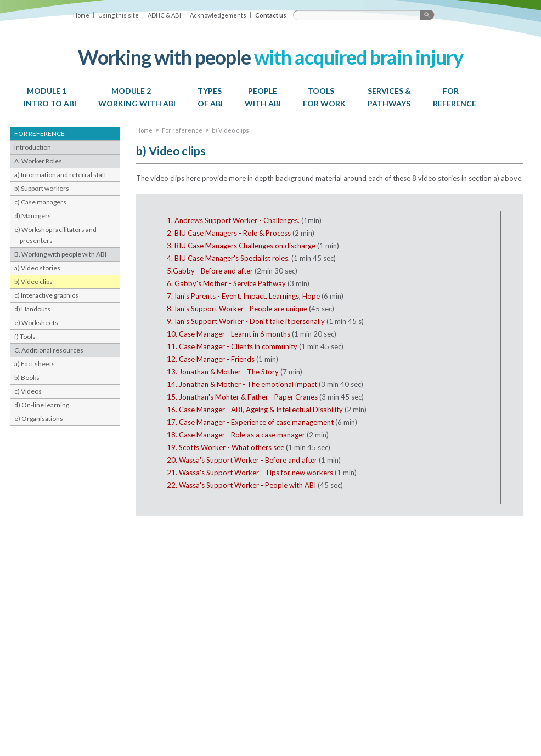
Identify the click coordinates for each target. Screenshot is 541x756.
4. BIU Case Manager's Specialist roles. (228, 258)
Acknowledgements (218, 15)
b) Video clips (33, 282)
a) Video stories (37, 268)
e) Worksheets (36, 323)
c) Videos (28, 391)
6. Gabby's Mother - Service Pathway (226, 283)
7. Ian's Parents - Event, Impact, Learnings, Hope (243, 296)
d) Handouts (32, 309)
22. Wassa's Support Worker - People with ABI (241, 485)
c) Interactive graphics (46, 295)
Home (81, 15)
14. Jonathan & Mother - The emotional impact (243, 384)
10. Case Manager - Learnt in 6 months (229, 334)
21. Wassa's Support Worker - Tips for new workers (250, 473)
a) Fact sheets (35, 364)
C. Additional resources (49, 350)
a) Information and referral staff (60, 175)
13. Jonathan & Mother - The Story (223, 372)
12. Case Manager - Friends (211, 359)
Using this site (119, 15)
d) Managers (33, 216)
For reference (182, 130)
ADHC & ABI (164, 15)
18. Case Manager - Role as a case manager (236, 435)
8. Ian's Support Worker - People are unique (237, 309)
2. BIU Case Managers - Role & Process (229, 233)
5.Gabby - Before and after (210, 271)
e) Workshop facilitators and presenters (55, 235)
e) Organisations (39, 419)
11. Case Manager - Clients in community (232, 346)
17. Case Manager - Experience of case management (250, 422)
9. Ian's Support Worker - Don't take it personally (246, 321)
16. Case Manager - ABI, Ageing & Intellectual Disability (255, 410)
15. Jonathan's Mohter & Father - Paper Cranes (242, 397)
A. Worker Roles (38, 161)
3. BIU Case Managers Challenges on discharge (241, 246)
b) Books (27, 377)
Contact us (271, 15)
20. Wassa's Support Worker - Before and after (242, 460)
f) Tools (25, 336)
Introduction (33, 147)
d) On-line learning (42, 405)
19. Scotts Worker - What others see (226, 447)
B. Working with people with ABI (60, 254)
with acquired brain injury (270, 57)
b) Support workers (42, 188)
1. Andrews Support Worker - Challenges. (233, 220)
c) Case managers (40, 202)
